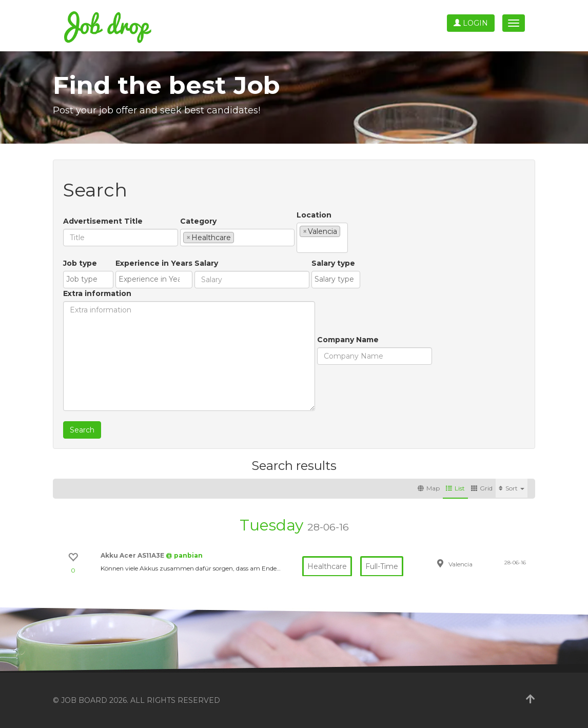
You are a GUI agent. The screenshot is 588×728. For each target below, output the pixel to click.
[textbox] (239, 237)
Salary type (333, 263)
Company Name (348, 340)
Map (429, 488)
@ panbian (184, 555)
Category (198, 221)
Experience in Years (154, 263)
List (455, 488)
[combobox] (237, 238)
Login (471, 23)
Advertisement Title (103, 221)
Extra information (97, 293)
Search (82, 430)
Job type (80, 263)
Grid (482, 488)
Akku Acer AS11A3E (133, 555)
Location (314, 215)
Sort (512, 488)
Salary (206, 263)
